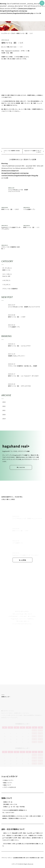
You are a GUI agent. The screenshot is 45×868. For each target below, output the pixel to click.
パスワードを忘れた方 (10, 787)
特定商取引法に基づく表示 (37, 858)
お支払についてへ (8, 780)
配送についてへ (8, 783)
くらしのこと (6, 284)
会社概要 (15, 858)
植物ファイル (6, 270)
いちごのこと (6, 280)
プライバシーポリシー (7, 858)
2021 (4, 410)
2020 (4, 414)
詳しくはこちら (21, 467)
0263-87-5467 (10, 813)
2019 (4, 419)
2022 (4, 406)
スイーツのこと (7, 274)
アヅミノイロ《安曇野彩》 (10, 289)
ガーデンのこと (7, 268)
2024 (4, 402)
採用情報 (20, 858)
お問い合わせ (26, 858)
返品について (7, 785)
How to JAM (6, 276)
